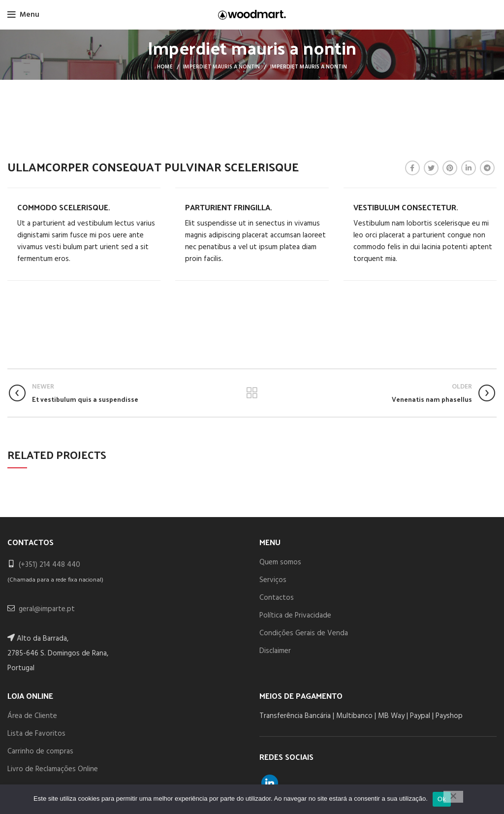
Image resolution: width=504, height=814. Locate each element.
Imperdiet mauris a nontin (221, 67)
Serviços (273, 580)
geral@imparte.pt (47, 609)
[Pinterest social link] (450, 168)
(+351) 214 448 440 (49, 565)
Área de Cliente (32, 716)
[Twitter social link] (431, 168)
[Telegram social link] (487, 168)
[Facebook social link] (412, 168)
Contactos (277, 598)
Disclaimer (275, 651)
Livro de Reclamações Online (53, 769)
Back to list (252, 393)
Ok (442, 799)
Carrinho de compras (40, 751)
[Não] (453, 797)
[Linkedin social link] (469, 168)
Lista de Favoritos (36, 734)
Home (165, 67)
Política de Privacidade (295, 616)
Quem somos (280, 562)
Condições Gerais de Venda (304, 633)
